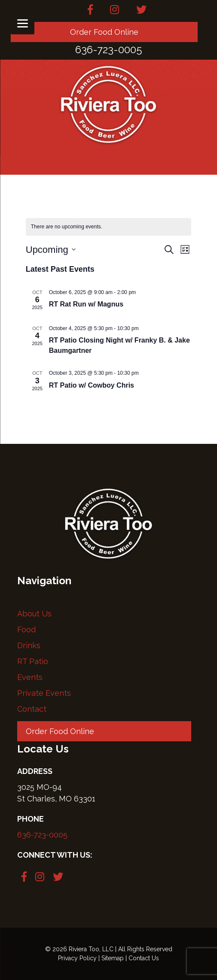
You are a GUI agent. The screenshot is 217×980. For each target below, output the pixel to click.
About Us (34, 614)
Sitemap (113, 958)
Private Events (44, 693)
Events (30, 677)
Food (26, 630)
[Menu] (23, 23)
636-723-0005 (42, 835)
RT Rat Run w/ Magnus (86, 304)
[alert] (109, 227)
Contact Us (144, 958)
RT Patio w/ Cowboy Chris (92, 385)
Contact (32, 709)
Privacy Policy (77, 958)
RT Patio (33, 661)
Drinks (29, 645)
